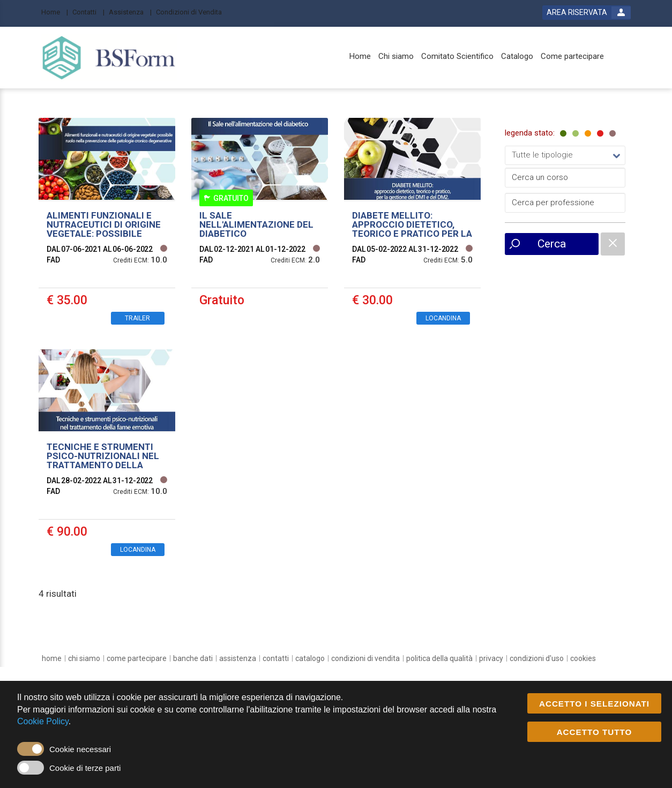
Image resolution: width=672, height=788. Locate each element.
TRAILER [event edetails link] (137, 318)
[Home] (55, 12)
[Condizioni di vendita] (365, 658)
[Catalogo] (517, 57)
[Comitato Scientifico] (457, 57)
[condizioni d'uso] (537, 658)
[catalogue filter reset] (613, 244)
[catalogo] (310, 658)
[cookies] (583, 658)
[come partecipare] (137, 658)
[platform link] (109, 58)
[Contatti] (88, 12)
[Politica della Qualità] (439, 658)
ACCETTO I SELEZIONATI (594, 704)
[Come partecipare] (572, 57)
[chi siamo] (84, 658)
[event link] (107, 226)
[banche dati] (193, 658)
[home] (52, 658)
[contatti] (276, 658)
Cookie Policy (43, 722)
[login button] (587, 13)
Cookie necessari (80, 749)
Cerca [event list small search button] (552, 244)
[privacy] (491, 658)
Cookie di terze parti (85, 768)
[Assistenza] (130, 12)
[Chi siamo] (396, 57)
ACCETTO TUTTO (595, 733)
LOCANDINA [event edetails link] (443, 318)
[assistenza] (238, 658)
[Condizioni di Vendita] (192, 12)
